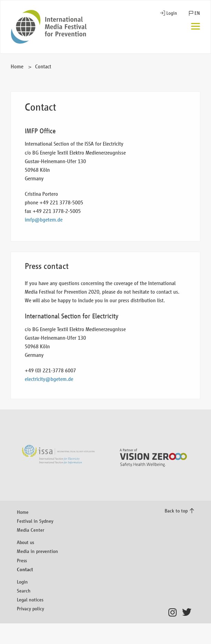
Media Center (31, 530)
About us (25, 542)
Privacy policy (30, 608)
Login (172, 13)
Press (22, 560)
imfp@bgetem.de (44, 220)
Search (24, 591)
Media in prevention (37, 551)
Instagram (174, 612)
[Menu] (196, 27)
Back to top (176, 511)
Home (17, 66)
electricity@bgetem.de (49, 379)
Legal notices (30, 600)
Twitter (188, 612)
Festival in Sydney (35, 521)
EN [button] (197, 13)
